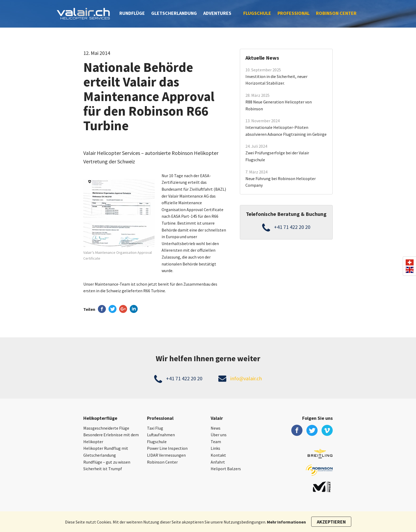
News (216, 428)
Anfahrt (218, 462)
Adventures (217, 13)
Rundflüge (132, 13)
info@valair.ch (246, 378)
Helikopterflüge (100, 418)
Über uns (219, 435)
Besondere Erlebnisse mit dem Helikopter (111, 438)
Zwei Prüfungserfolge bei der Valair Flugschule (277, 156)
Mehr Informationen (286, 522)
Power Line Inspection (167, 448)
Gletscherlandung (174, 13)
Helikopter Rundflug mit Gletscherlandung (106, 452)
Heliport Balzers (226, 469)
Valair (217, 418)
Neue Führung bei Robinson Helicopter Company (281, 182)
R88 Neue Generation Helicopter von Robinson (279, 105)
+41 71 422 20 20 (292, 227)
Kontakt (218, 455)
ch (410, 262)
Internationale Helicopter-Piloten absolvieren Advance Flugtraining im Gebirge (286, 131)
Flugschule (257, 13)
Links (215, 448)
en (410, 270)
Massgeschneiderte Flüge (106, 428)
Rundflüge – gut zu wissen (107, 462)
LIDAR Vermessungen (166, 455)
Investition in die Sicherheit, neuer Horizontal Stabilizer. (276, 80)
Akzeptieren (331, 522)
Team (216, 442)
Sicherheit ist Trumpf (103, 469)
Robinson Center (336, 13)
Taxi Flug (155, 428)
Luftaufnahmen (161, 435)
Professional (294, 13)
